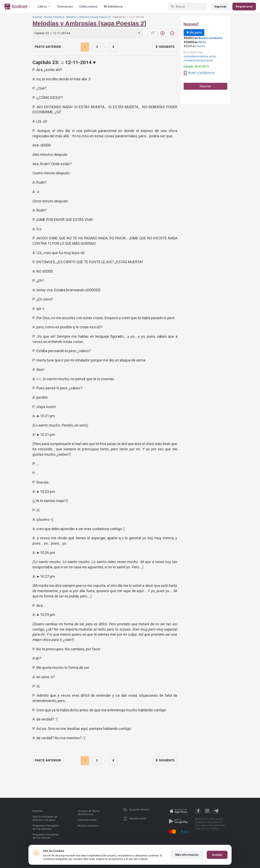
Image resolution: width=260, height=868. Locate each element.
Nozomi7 (191, 24)
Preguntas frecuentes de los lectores (46, 827)
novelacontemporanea (198, 60)
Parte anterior (48, 47)
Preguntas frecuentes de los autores (46, 836)
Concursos (65, 7)
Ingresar (220, 7)
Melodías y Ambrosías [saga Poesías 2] (88, 17)
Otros (202, 42)
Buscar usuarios (88, 826)
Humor (201, 46)
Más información (187, 855)
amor (213, 56)
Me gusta (194, 33)
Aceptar (217, 855)
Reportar (205, 86)
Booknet (37, 17)
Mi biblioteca (113, 7)
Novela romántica (54, 17)
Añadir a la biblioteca (201, 73)
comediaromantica (196, 56)
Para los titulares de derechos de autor (45, 818)
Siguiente (165, 47)
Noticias (38, 811)
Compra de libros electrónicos (89, 813)
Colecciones (88, 7)
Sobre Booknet (87, 820)
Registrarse (244, 7)
